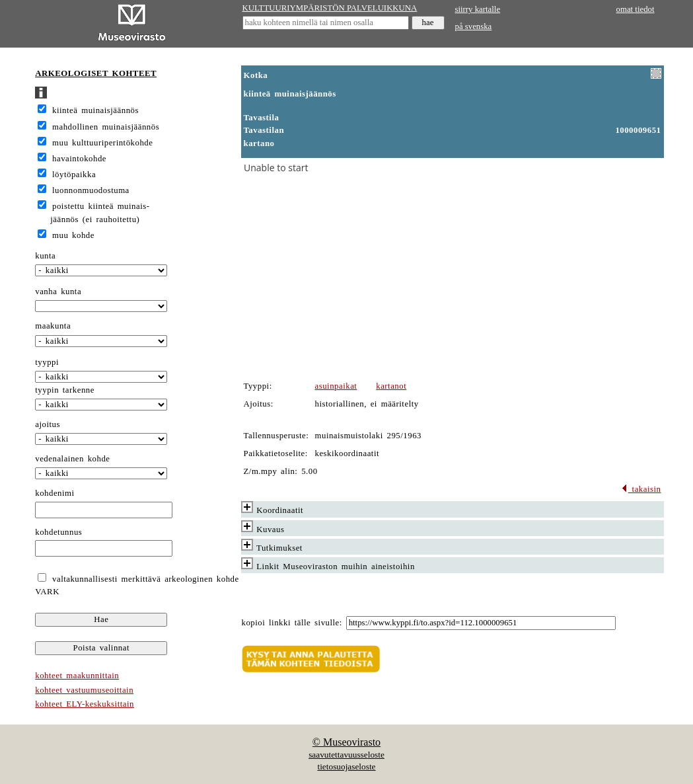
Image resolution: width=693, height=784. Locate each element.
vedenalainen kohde (72, 459)
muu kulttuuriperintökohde (102, 143)
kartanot (391, 386)
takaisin (641, 489)
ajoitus (48, 424)
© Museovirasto (346, 742)
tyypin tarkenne (65, 390)
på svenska (474, 26)
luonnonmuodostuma (91, 190)
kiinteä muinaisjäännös (95, 110)
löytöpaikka (74, 175)
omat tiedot (636, 9)
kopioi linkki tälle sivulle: (292, 623)
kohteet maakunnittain (77, 676)
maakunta (53, 326)
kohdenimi (55, 493)
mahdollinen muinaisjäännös (106, 127)
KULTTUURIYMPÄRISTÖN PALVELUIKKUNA (330, 8)
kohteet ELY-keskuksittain (85, 704)
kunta (45, 256)
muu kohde (73, 235)
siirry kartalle (478, 9)
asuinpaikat (336, 386)
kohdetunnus (58, 532)
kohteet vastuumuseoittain (84, 690)
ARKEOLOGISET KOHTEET (96, 73)
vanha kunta (58, 292)
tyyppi (47, 362)
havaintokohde (79, 159)
